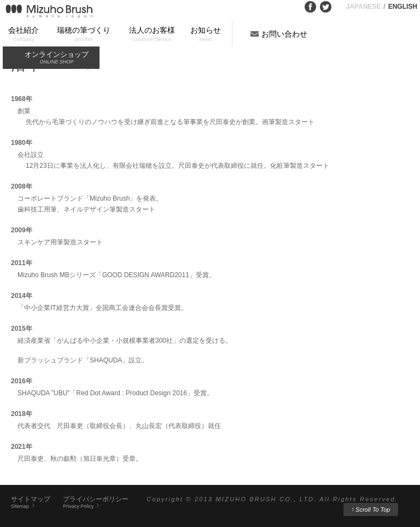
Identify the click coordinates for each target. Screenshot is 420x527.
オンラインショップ (57, 58)
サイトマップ (31, 502)
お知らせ (206, 35)
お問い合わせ (284, 34)
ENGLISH (403, 7)
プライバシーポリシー (96, 502)
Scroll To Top (371, 509)
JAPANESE (364, 7)
